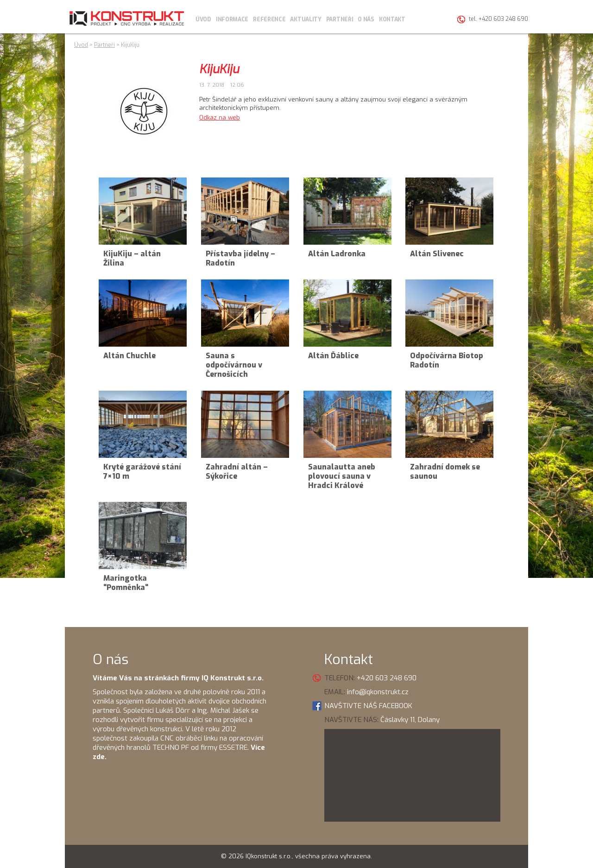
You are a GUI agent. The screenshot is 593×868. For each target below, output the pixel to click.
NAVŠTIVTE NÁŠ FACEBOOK (368, 706)
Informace (232, 19)
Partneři (340, 19)
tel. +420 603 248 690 (498, 19)
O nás (366, 19)
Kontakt (392, 19)
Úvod (203, 19)
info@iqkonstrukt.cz (378, 692)
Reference (269, 19)
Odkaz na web (220, 117)
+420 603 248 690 (387, 678)
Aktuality (306, 19)
